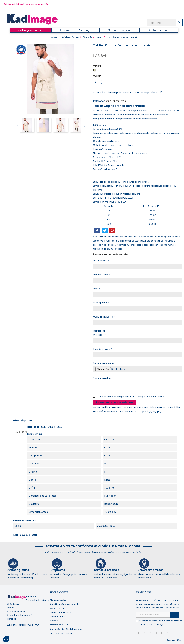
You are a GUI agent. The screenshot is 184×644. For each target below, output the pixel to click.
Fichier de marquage (104, 363)
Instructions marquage (99, 333)
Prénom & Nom (102, 274)
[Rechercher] (165, 23)
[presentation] (115, 386)
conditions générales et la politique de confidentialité (137, 396)
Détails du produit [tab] (23, 420)
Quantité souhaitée (104, 317)
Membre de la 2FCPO (60, 625)
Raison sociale (101, 260)
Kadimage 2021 (174, 640)
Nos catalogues (58, 616)
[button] (6, 639)
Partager (97, 230)
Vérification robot (103, 378)
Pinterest (112, 230)
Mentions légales (58, 600)
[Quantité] (97, 82)
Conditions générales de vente (65, 604)
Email (97, 288)
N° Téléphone (101, 302)
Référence (99, 101)
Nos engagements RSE (61, 612)
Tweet (105, 230)
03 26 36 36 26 (17, 611)
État (16, 535)
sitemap (54, 620)
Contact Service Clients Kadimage (66, 629)
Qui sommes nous (59, 608)
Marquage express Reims (62, 633)
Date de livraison (102, 349)
